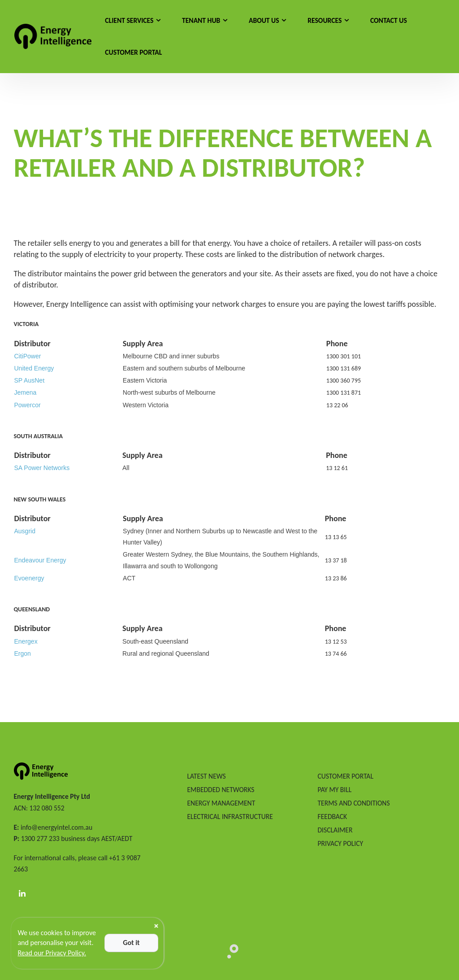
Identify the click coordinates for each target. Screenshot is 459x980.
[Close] (156, 926)
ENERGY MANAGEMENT (221, 803)
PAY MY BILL (334, 790)
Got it (131, 943)
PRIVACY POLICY (340, 843)
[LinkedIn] (22, 894)
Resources (325, 20)
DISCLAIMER (335, 830)
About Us (264, 20)
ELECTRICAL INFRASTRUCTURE (230, 817)
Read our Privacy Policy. (52, 953)
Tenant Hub (201, 20)
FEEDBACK (332, 817)
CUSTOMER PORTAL (345, 776)
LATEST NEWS (206, 776)
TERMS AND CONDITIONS (353, 803)
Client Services (129, 20)
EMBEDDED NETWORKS (221, 790)
